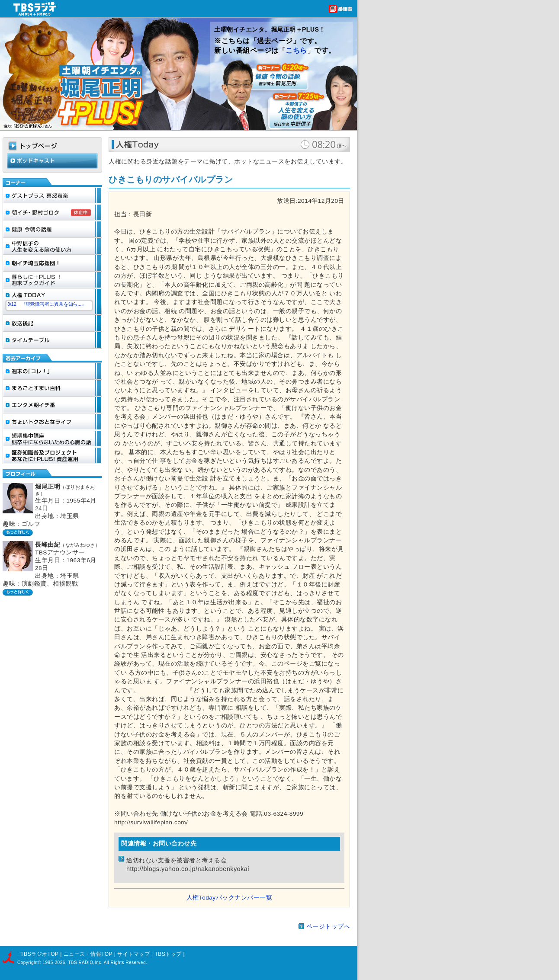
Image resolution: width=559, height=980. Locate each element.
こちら (296, 50)
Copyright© (30, 962)
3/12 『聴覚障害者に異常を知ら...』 (47, 304)
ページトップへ (328, 927)
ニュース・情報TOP (88, 954)
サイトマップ (134, 954)
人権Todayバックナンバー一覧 (229, 898)
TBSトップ (168, 954)
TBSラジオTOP (39, 954)
